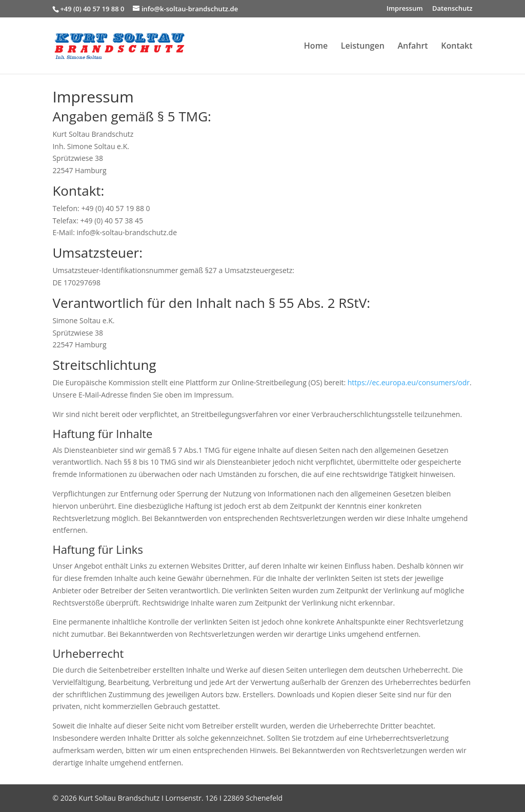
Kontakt (457, 47)
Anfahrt (412, 47)
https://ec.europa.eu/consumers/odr (409, 382)
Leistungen (363, 47)
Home (316, 47)
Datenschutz (452, 9)
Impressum (405, 9)
